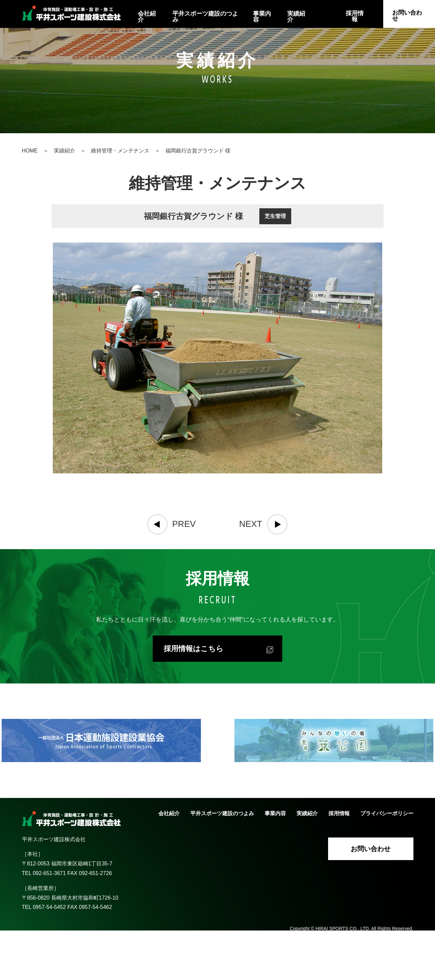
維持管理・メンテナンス (120, 151)
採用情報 (355, 16)
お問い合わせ (407, 16)
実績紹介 (296, 17)
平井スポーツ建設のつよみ (205, 17)
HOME (30, 151)
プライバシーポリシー (387, 862)
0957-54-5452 (49, 956)
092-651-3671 (50, 922)
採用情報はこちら (218, 698)
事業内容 (262, 17)
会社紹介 (147, 17)
